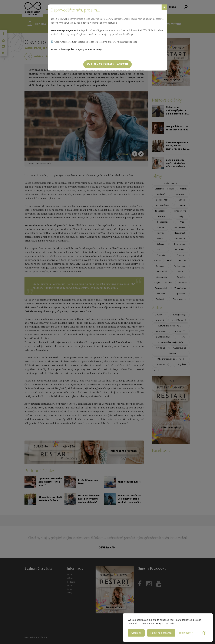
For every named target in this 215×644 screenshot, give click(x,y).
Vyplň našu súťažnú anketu (107, 64)
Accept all (136, 633)
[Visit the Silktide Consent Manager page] (204, 633)
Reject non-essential (161, 633)
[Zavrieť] (164, 7)
